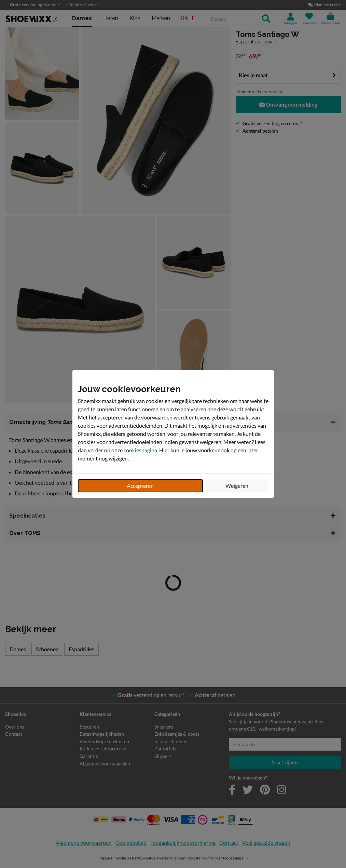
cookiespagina (140, 450)
